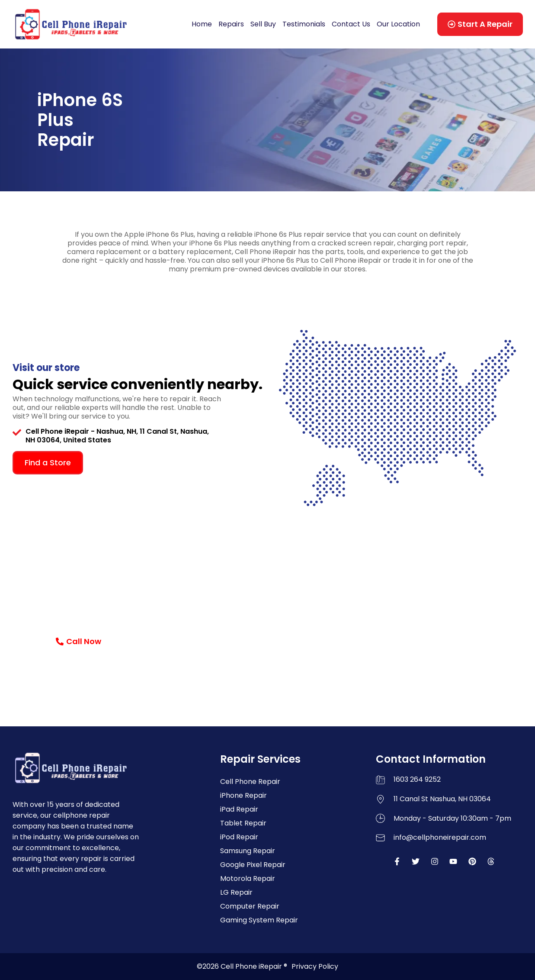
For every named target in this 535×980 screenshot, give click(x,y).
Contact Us (351, 24)
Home (202, 24)
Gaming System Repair (259, 920)
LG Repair (236, 892)
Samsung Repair (248, 851)
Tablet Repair (243, 823)
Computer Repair (250, 906)
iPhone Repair (243, 795)
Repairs (231, 24)
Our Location (398, 24)
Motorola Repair (248, 878)
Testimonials (304, 24)
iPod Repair (239, 837)
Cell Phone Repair (250, 782)
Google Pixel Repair (253, 865)
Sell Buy (263, 24)
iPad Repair (239, 809)
